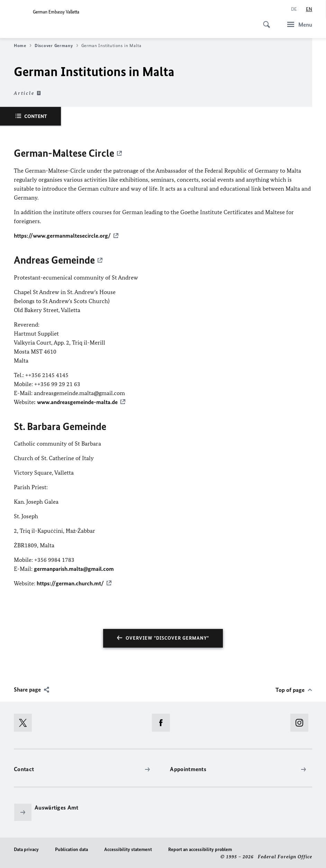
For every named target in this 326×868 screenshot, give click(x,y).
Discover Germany (56, 46)
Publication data (71, 848)
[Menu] (298, 24)
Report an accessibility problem (200, 848)
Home (23, 46)
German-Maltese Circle (64, 153)
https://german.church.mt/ (70, 582)
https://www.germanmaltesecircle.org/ (62, 235)
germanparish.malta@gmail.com (74, 567)
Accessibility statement (128, 848)
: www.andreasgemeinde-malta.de (76, 401)
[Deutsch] (294, 9)
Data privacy (26, 848)
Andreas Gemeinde (54, 259)
